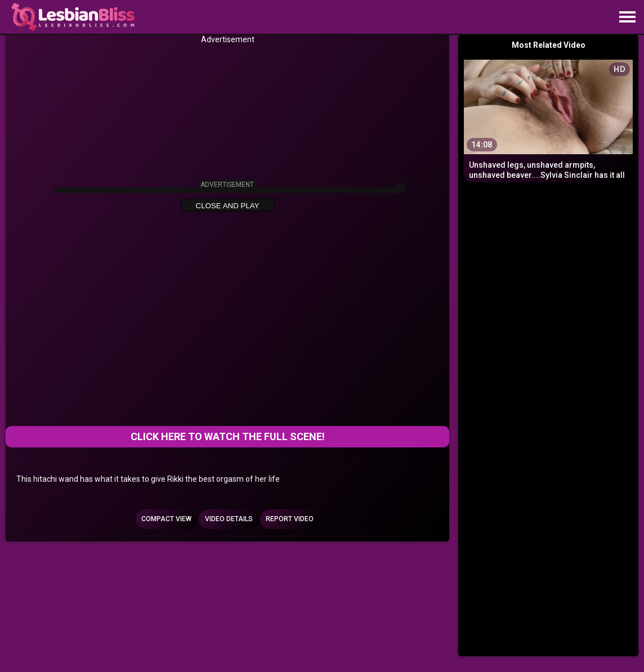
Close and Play (228, 205)
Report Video (290, 519)
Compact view (166, 519)
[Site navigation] (627, 17)
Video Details (229, 519)
